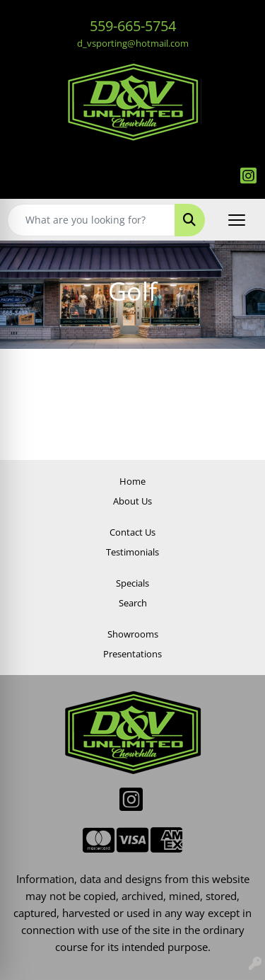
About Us (132, 501)
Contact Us (132, 532)
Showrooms (133, 634)
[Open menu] (237, 220)
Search (133, 603)
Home (132, 481)
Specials (132, 583)
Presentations (132, 654)
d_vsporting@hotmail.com (133, 43)
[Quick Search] (91, 220)
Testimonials (132, 552)
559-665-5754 (133, 26)
